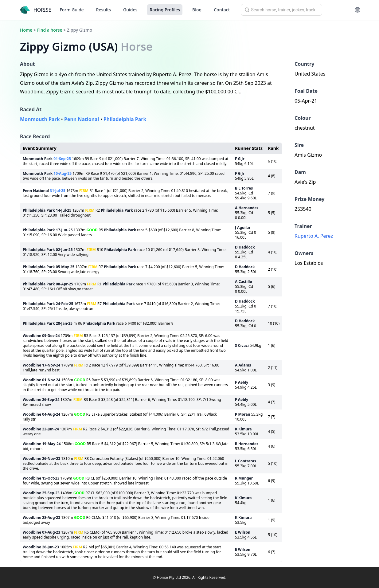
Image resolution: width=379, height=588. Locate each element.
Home (26, 30)
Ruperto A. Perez (314, 236)
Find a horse (50, 30)
